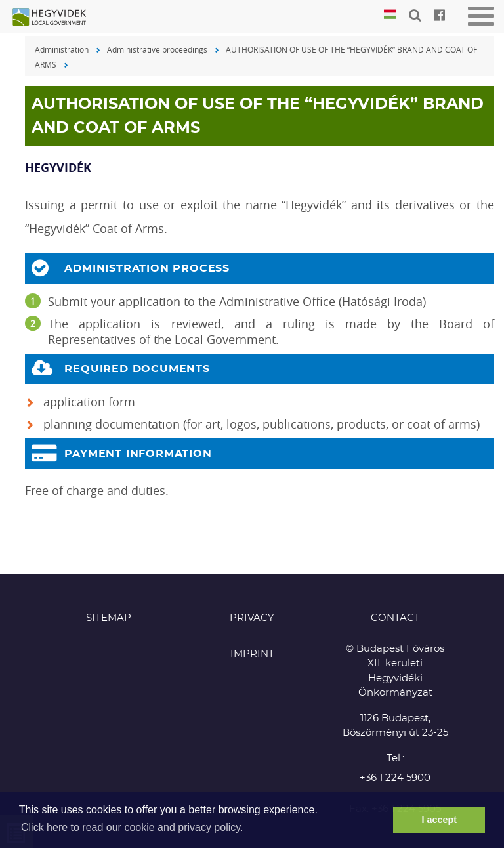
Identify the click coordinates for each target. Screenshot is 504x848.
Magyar (390, 15)
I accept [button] (439, 820)
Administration (62, 49)
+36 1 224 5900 (395, 778)
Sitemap (109, 618)
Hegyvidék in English (56, 18)
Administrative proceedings (157, 49)
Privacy (252, 618)
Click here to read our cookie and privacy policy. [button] (132, 827)
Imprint (252, 654)
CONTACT (395, 618)
